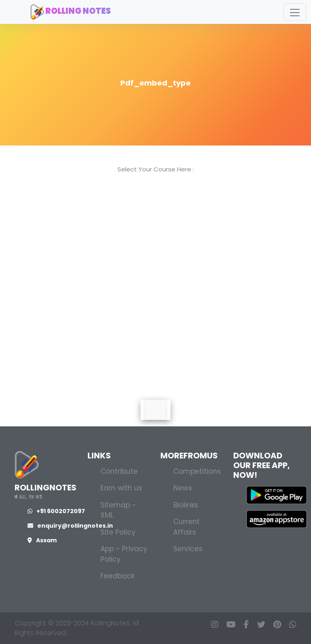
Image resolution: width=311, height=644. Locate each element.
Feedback (117, 576)
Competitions (197, 471)
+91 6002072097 (56, 511)
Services (188, 549)
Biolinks (186, 505)
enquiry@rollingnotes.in (70, 526)
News (183, 488)
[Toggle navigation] (295, 12)
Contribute (119, 471)
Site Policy (118, 532)
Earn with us (121, 488)
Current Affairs (186, 527)
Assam (42, 540)
